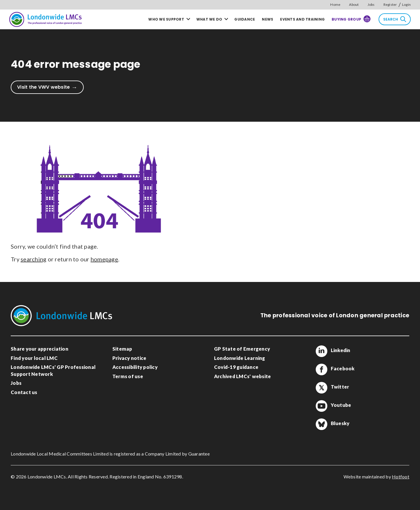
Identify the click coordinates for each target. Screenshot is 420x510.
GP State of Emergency (242, 349)
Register (390, 4)
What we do (209, 19)
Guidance (245, 19)
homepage (104, 259)
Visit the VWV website (43, 87)
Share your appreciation (40, 349)
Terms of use (128, 376)
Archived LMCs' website (243, 376)
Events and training (302, 19)
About (354, 4)
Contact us (24, 392)
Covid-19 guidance (236, 367)
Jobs (371, 4)
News (267, 19)
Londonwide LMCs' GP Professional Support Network (53, 370)
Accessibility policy (135, 367)
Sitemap (122, 349)
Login (406, 4)
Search (395, 19)
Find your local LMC (34, 358)
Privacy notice (129, 358)
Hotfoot (401, 477)
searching (33, 259)
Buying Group (351, 19)
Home (335, 4)
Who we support (166, 19)
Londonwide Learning (240, 358)
